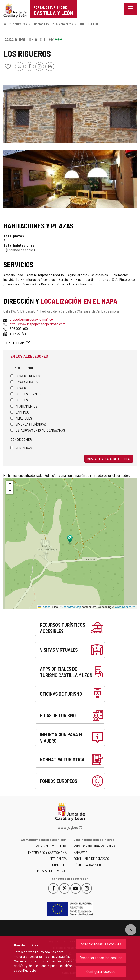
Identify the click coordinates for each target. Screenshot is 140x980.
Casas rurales (24, 382)
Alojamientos (64, 24)
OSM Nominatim (125, 607)
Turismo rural (41, 24)
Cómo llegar (15, 343)
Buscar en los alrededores (109, 459)
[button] (10, 484)
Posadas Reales (25, 376)
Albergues (21, 418)
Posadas (20, 388)
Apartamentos (24, 406)
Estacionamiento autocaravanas (38, 430)
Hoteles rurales (26, 394)
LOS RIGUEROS (89, 24)
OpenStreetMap (71, 607)
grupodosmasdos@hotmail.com (33, 319)
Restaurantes (24, 448)
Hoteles (19, 400)
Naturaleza (20, 24)
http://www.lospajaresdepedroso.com (37, 324)
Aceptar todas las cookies (101, 944)
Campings (20, 412)
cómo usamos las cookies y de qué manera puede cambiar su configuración (43, 966)
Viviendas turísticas (29, 424)
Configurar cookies (101, 971)
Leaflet (44, 607)
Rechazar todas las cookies (101, 958)
